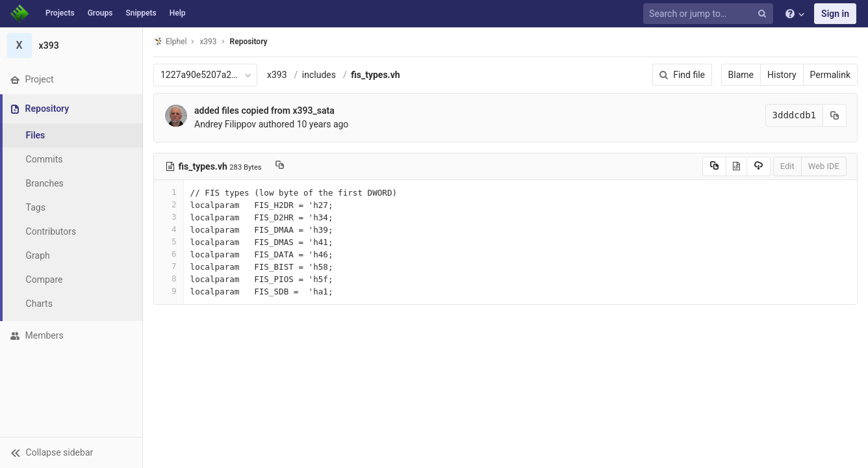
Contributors (51, 231)
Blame (741, 75)
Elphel (170, 41)
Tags (36, 207)
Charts (39, 304)
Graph (38, 255)
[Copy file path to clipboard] (280, 166)
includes (319, 75)
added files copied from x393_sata (264, 110)
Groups (100, 13)
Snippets (141, 13)
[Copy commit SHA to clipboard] (835, 115)
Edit (787, 166)
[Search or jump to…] (710, 14)
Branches (45, 183)
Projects (60, 13)
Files (36, 135)
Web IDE (824, 166)
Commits (45, 159)
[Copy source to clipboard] (714, 166)
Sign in (835, 14)
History (782, 75)
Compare (45, 279)
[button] (71, 452)
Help (178, 13)
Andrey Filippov (225, 124)
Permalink (830, 75)
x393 (277, 75)
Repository (249, 42)
